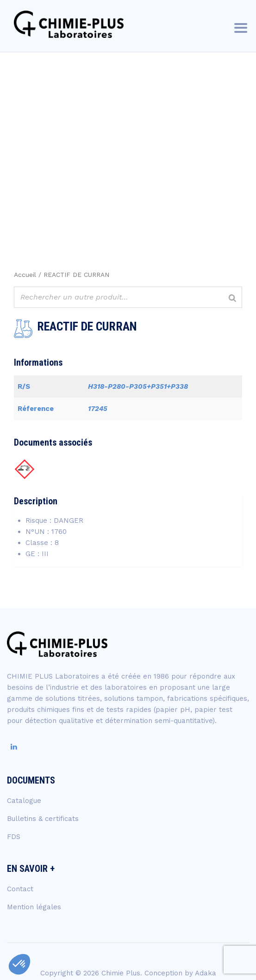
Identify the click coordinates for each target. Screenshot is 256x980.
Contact (20, 889)
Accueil (25, 275)
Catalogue (24, 801)
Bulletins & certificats (43, 819)
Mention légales (34, 907)
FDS (14, 837)
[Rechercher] (232, 298)
